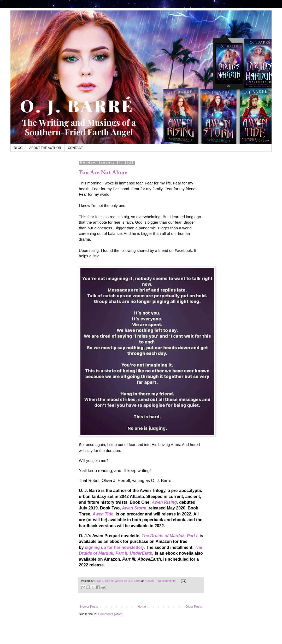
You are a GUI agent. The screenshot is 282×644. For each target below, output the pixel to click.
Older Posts (194, 607)
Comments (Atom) (111, 614)
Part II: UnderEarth (134, 553)
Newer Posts (89, 607)
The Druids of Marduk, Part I (169, 536)
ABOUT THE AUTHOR (45, 148)
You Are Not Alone (103, 172)
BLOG (18, 148)
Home (142, 607)
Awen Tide (103, 514)
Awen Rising (164, 502)
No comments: (168, 581)
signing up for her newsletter (114, 547)
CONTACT (75, 148)
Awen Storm (134, 508)
